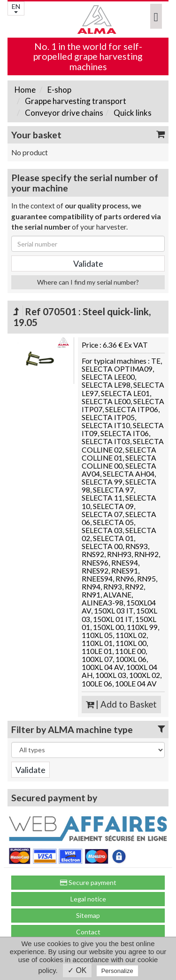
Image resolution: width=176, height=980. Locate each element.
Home (25, 90)
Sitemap (88, 915)
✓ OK (77, 970)
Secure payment (88, 882)
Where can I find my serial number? (88, 282)
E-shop (59, 90)
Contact (88, 932)
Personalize (117, 971)
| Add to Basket (121, 704)
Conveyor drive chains (63, 113)
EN (16, 8)
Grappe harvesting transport (75, 101)
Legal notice (88, 899)
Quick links (132, 113)
